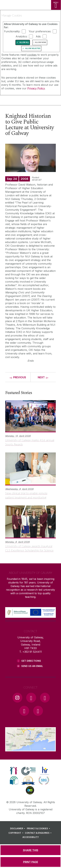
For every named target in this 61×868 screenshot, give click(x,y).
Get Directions (31, 661)
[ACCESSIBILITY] (31, 837)
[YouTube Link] (45, 698)
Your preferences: (40, 31)
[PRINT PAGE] (30, 862)
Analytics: (22, 36)
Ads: (38, 36)
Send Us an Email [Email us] (32, 666)
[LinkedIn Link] (24, 711)
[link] (14, 771)
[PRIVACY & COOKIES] (39, 828)
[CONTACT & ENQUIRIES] (39, 833)
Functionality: (12, 31)
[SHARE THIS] (30, 850)
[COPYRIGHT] (16, 833)
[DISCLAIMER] (18, 828)
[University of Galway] (17, 101)
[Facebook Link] (31, 698)
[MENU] (56, 5)
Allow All (24, 42)
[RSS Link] (38, 711)
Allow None (41, 42)
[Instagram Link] (17, 698)
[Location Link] (30, 749)
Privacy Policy (36, 88)
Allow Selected (33, 48)
